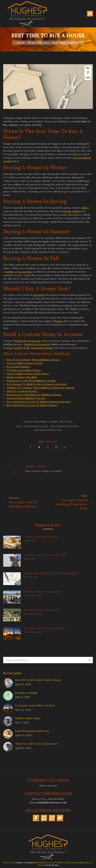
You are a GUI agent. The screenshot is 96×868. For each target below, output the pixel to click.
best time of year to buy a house (36, 426)
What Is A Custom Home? (22, 391)
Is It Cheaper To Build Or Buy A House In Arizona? (37, 384)
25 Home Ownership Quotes (24, 370)
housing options (72, 211)
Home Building (40, 422)
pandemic (39, 295)
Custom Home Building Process (26, 398)
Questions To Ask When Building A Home (31, 381)
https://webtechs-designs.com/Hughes (44, 471)
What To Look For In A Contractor (45, 555)
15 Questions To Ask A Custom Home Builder (51, 573)
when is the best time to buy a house (64, 426)
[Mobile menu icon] (90, 14)
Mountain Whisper (42, 348)
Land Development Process (41, 537)
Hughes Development (27, 341)
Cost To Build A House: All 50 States (28, 374)
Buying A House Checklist (22, 377)
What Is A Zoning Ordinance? (42, 610)
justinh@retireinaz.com (52, 802)
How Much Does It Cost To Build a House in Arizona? (39, 402)
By (53, 422)
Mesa (9, 348)
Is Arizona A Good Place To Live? (35, 705)
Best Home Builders (18, 367)
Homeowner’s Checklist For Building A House (34, 395)
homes (59, 321)
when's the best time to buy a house (48, 430)
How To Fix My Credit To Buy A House (38, 680)
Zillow (85, 208)
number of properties (19, 272)
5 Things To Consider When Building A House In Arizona (40, 388)
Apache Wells (22, 348)
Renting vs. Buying (26, 693)
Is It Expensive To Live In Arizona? (45, 628)
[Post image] (12, 542)
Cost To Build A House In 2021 (24, 363)
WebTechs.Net (52, 865)
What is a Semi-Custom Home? (43, 592)
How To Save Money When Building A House (33, 360)
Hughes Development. (26, 863)
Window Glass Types (28, 718)
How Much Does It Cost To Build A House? (32, 405)
